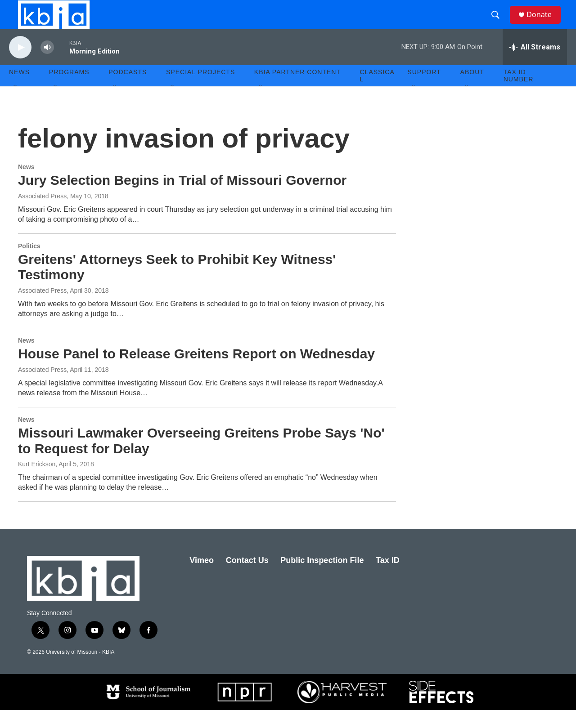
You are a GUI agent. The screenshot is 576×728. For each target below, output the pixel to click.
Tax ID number (519, 94)
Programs (69, 90)
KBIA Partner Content (297, 90)
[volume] (47, 65)
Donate (544, 24)
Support (424, 90)
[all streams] (535, 65)
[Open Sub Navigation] (16, 104)
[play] (20, 65)
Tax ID (388, 578)
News (26, 185)
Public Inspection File (322, 578)
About (472, 90)
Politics (29, 264)
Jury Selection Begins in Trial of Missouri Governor (182, 198)
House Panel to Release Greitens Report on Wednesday (196, 372)
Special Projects (200, 90)
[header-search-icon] (499, 24)
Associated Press (42, 308)
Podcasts (128, 90)
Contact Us (247, 578)
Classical (377, 94)
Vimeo (202, 578)
